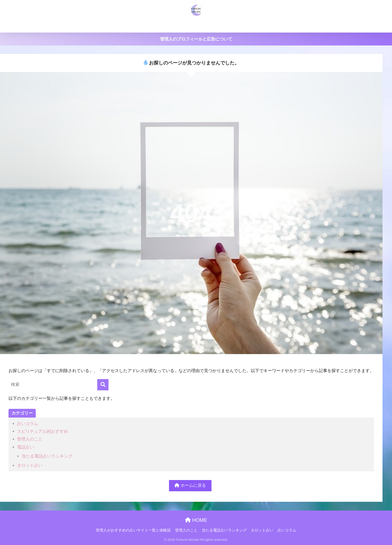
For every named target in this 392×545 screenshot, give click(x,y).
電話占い (25, 447)
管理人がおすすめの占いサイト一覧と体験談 (127, 26)
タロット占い (265, 26)
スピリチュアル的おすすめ (42, 431)
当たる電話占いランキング (224, 26)
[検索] (103, 385)
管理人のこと (183, 26)
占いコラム (294, 26)
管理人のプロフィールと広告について (196, 39)
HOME (196, 520)
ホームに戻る (190, 485)
